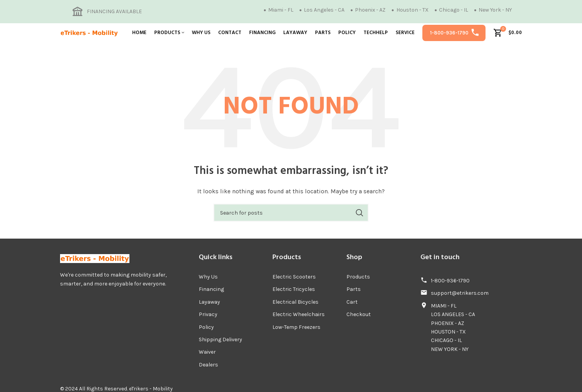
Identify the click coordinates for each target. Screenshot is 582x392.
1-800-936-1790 (449, 33)
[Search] (291, 213)
